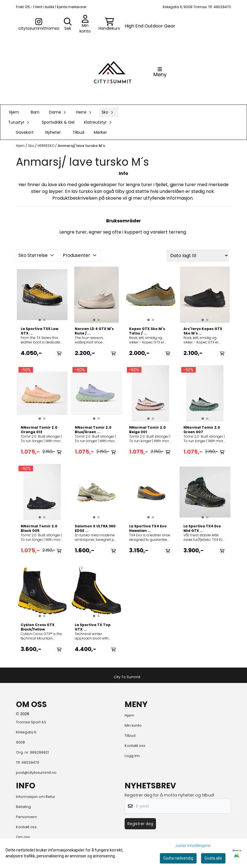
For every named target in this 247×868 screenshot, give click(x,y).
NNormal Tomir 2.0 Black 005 (39, 528)
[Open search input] (68, 24)
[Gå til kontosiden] (39, 24)
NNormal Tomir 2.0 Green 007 (202, 430)
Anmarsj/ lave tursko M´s (81, 146)
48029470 (30, 762)
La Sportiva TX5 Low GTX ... (39, 331)
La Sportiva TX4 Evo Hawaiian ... (148, 528)
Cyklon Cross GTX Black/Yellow (38, 627)
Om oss (23, 837)
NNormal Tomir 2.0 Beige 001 (147, 430)
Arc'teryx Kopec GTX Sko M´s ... (203, 331)
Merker (100, 132)
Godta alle (213, 858)
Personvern (26, 817)
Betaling (23, 807)
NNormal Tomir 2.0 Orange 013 (39, 430)
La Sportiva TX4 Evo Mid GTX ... (202, 528)
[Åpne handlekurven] (109, 24)
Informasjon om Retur (36, 797)
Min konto (133, 725)
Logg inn (132, 756)
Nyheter (53, 132)
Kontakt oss (135, 746)
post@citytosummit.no (36, 773)
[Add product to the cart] (59, 354)
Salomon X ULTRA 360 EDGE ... (95, 528)
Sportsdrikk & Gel (58, 122)
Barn (35, 112)
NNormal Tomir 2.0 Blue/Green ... (93, 430)
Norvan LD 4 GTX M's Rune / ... (94, 331)
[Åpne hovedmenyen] (160, 72)
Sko (32, 146)
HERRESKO (46, 146)
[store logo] (113, 72)
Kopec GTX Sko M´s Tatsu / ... (147, 331)
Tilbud (78, 132)
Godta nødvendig (178, 858)
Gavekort (25, 132)
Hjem (21, 146)
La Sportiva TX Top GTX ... (93, 627)
